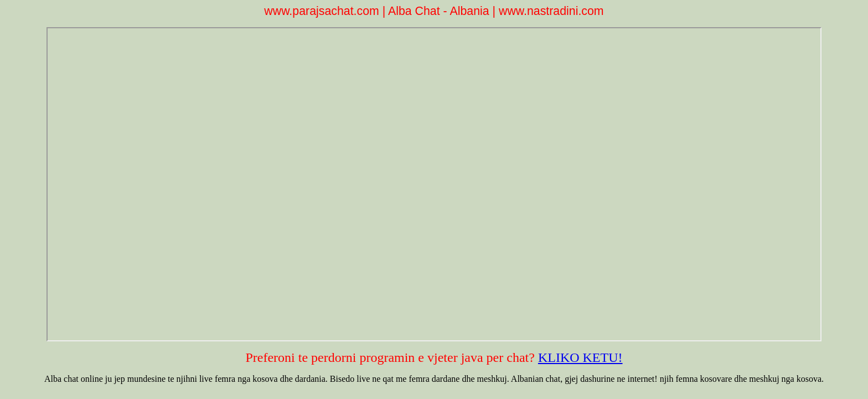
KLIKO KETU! (580, 357)
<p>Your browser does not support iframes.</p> (434, 184)
